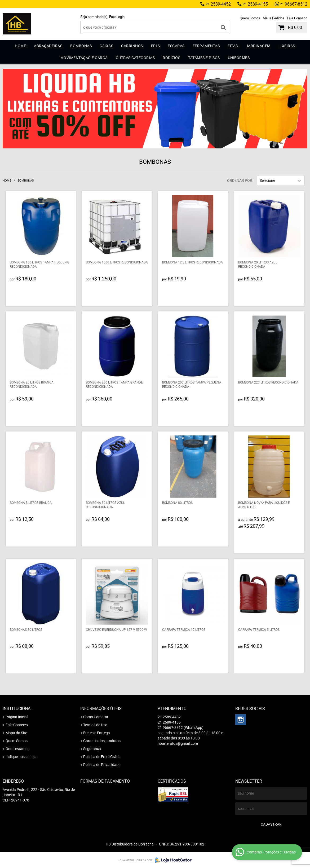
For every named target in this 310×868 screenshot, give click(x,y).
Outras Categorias (135, 58)
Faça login (117, 17)
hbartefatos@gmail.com (178, 743)
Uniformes (239, 58)
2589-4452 (218, 4)
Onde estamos (17, 749)
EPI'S (156, 46)
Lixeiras (287, 46)
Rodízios (171, 58)
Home (20, 46)
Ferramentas (206, 46)
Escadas (176, 46)
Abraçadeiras (48, 46)
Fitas (233, 46)
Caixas (106, 46)
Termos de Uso (95, 725)
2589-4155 (255, 4)
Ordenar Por (240, 180)
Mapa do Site (16, 733)
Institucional (18, 708)
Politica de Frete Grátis (102, 757)
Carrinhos (132, 46)
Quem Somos (250, 18)
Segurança (92, 749)
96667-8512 (294, 4)
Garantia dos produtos (102, 741)
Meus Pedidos (274, 18)
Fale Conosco (297, 18)
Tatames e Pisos (204, 58)
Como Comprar (96, 717)
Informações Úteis (101, 708)
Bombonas (81, 46)
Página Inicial (17, 717)
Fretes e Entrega (97, 733)
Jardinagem (258, 46)
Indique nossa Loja (21, 757)
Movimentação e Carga (84, 58)
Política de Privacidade (102, 765)
